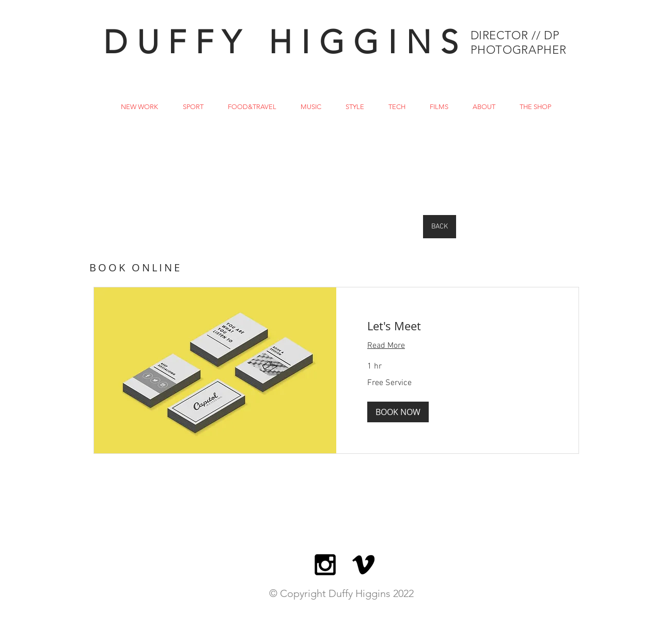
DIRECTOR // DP (515, 35)
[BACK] (440, 227)
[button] (398, 412)
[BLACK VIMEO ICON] (363, 565)
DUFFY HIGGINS (285, 42)
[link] (457, 326)
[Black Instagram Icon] (325, 565)
